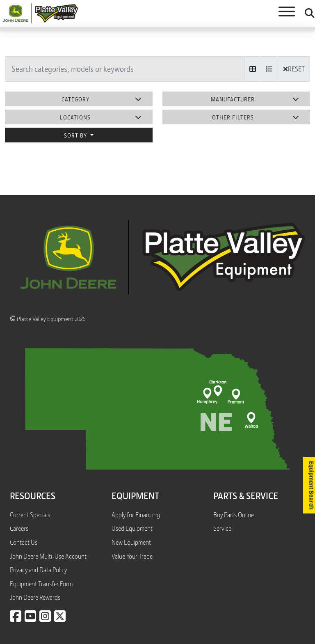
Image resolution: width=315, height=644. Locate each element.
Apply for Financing (136, 515)
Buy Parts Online (234, 515)
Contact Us (24, 542)
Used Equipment (132, 528)
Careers (19, 528)
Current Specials (30, 515)
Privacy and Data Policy (38, 570)
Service (222, 528)
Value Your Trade (132, 556)
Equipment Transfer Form (41, 584)
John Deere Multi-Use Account (48, 556)
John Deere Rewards (35, 597)
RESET (294, 69)
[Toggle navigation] (287, 13)
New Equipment (131, 542)
